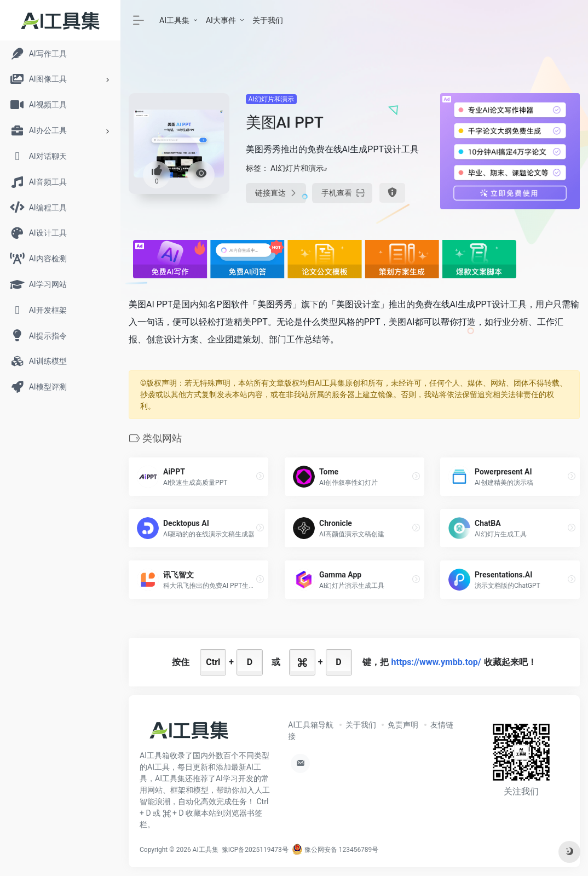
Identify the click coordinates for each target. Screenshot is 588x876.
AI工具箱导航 (311, 725)
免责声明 (403, 725)
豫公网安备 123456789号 (335, 850)
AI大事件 (221, 20)
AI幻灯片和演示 (271, 99)
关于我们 (268, 20)
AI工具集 (174, 20)
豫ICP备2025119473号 (255, 850)
